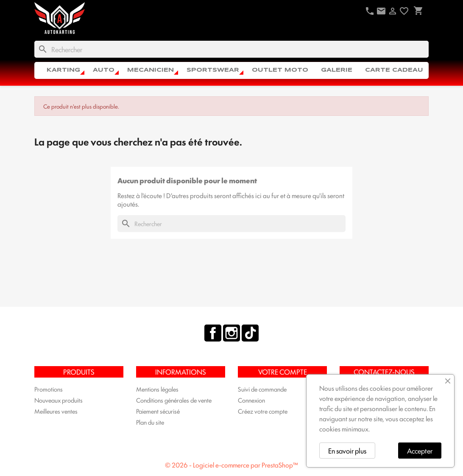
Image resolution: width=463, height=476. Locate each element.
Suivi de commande (262, 389)
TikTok (250, 333)
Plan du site (150, 422)
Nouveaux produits (59, 400)
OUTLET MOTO (280, 70)
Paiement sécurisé (158, 411)
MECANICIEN (151, 70)
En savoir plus (347, 451)
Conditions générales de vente (174, 400)
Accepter (420, 451)
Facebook (213, 333)
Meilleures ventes (56, 411)
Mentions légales (157, 389)
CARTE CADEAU (394, 70)
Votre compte (283, 372)
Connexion (251, 400)
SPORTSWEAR (213, 70)
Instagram (231, 333)
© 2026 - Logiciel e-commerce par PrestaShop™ (231, 465)
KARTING (63, 70)
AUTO (104, 70)
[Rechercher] (231, 49)
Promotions (49, 389)
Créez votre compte (263, 411)
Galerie (337, 70)
